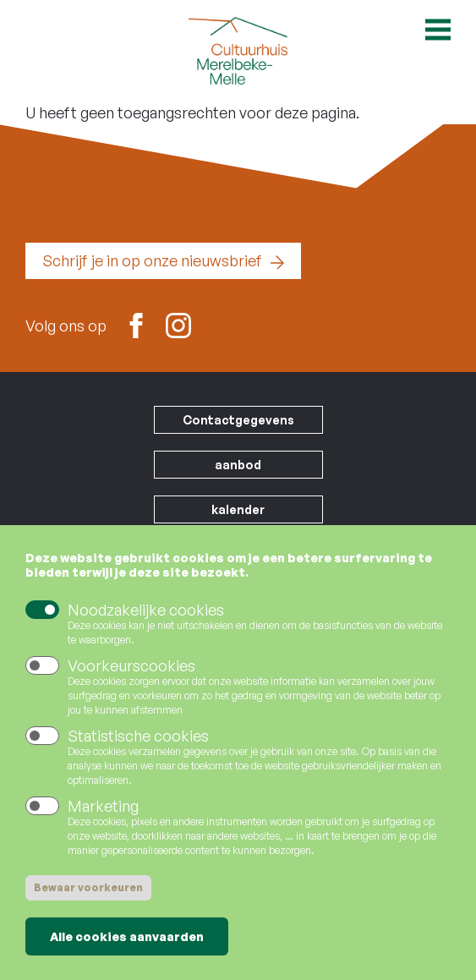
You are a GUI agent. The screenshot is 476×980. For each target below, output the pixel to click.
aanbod (238, 465)
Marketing (103, 818)
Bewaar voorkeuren (88, 900)
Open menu (438, 30)
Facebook (136, 324)
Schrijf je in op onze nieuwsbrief (152, 260)
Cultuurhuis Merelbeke (238, 51)
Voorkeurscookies (131, 678)
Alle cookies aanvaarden (127, 949)
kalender (238, 509)
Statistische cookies (138, 748)
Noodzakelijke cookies (146, 622)
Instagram (178, 324)
